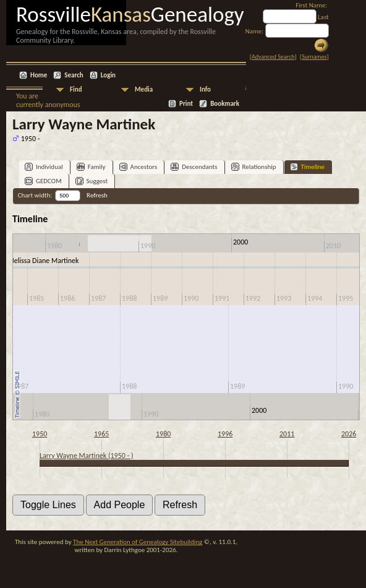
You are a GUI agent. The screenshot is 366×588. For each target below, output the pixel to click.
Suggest (92, 181)
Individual (44, 167)
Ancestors (138, 167)
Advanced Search (273, 57)
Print (186, 104)
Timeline (307, 167)
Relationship (254, 167)
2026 (349, 434)
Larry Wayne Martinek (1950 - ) (87, 456)
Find (76, 89)
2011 (287, 434)
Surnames (314, 57)
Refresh (97, 195)
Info (205, 89)
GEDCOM (43, 181)
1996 (225, 434)
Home (39, 75)
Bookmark (225, 104)
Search (74, 75)
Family (91, 167)
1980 (163, 434)
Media (144, 89)
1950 (40, 434)
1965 (101, 434)
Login (108, 75)
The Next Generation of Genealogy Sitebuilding (138, 542)
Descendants (194, 167)
